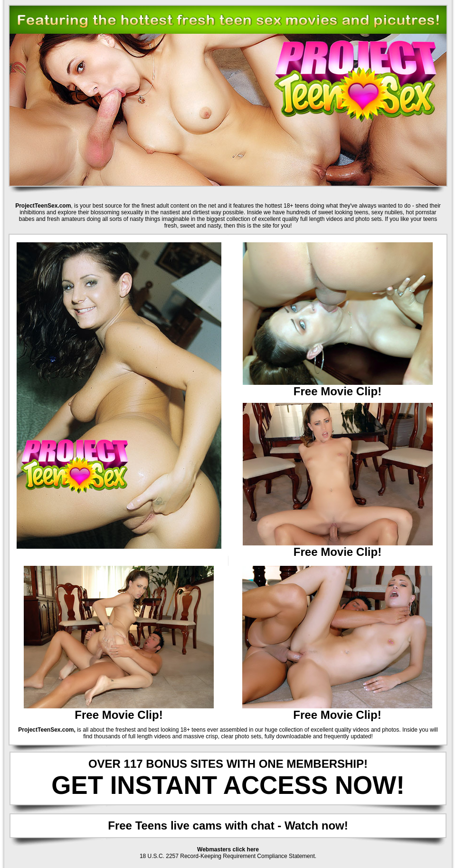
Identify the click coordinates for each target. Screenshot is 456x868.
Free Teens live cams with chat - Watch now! (228, 825)
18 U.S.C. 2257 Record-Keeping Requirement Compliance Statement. (228, 856)
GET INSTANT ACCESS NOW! (228, 785)
